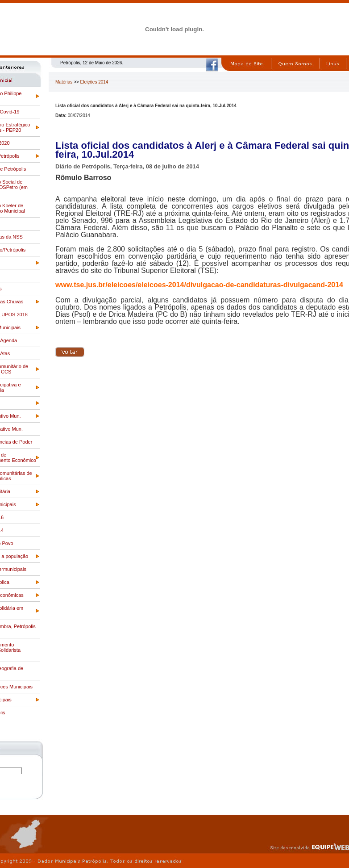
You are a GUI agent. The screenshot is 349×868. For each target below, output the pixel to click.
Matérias (64, 82)
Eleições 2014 (94, 82)
